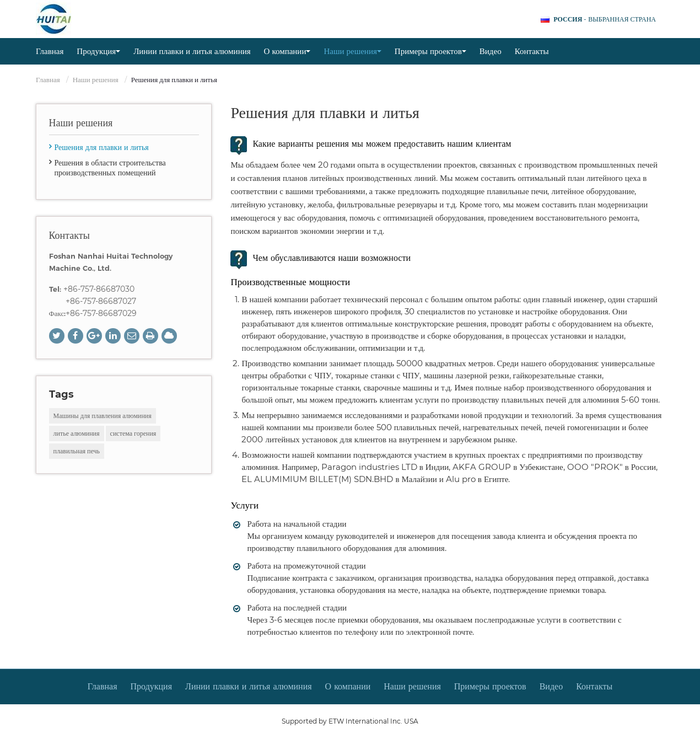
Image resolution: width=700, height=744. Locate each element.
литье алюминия (77, 433)
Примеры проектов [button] (430, 51)
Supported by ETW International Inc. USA (350, 721)
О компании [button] (287, 51)
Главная (50, 51)
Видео (491, 51)
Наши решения (96, 79)
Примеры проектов (490, 686)
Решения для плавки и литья (102, 147)
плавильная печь (77, 451)
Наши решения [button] (352, 51)
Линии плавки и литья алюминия (192, 51)
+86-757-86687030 (99, 289)
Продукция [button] (98, 51)
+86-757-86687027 (101, 301)
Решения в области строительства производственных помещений (110, 168)
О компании (348, 686)
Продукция (152, 686)
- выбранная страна (605, 19)
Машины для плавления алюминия (103, 416)
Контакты (532, 51)
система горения (133, 433)
